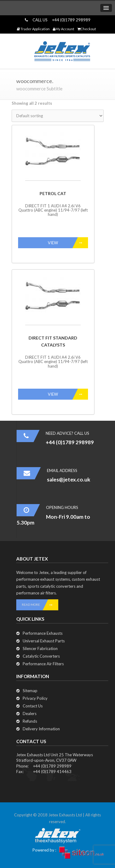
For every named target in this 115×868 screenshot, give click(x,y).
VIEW (68, 243)
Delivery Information (41, 729)
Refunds (30, 721)
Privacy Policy (35, 698)
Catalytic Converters (41, 656)
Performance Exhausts (43, 633)
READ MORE (40, 605)
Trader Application (33, 29)
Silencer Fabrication (40, 648)
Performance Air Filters (43, 664)
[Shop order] (58, 116)
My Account (63, 29)
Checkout (87, 29)
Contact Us (33, 706)
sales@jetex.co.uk (69, 479)
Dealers (30, 714)
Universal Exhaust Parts (44, 641)
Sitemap (30, 691)
